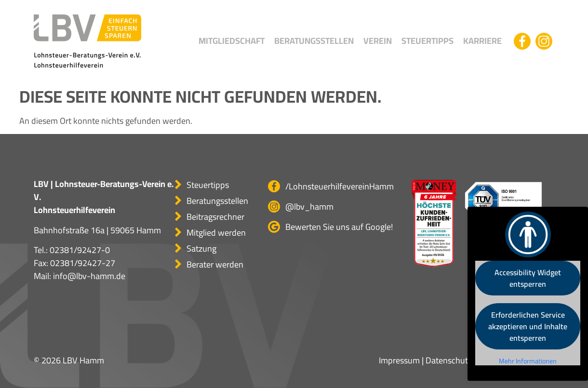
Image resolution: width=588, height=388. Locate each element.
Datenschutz (449, 360)
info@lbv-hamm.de (89, 276)
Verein (378, 41)
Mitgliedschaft (232, 41)
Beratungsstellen (314, 41)
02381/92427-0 (80, 250)
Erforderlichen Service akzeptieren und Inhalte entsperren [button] (528, 326)
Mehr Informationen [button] (528, 361)
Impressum (399, 360)
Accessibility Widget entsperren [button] (528, 278)
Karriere (482, 41)
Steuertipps (428, 41)
